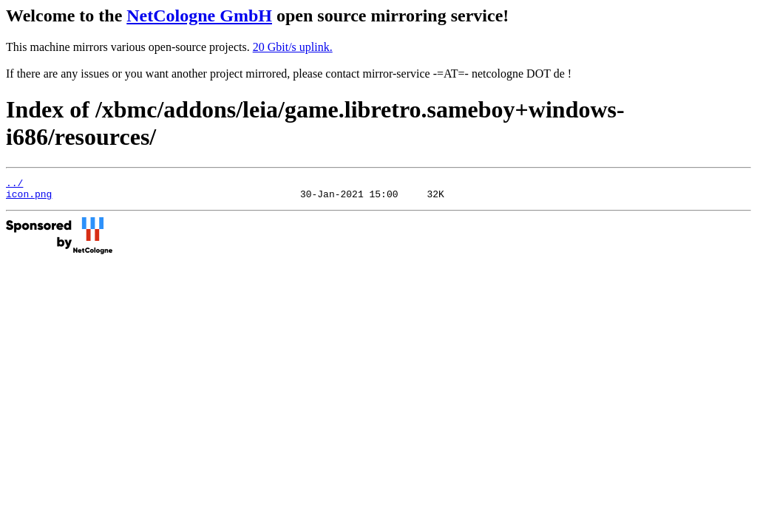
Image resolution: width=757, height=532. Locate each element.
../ (14, 185)
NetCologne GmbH (199, 16)
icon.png (29, 198)
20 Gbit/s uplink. (293, 47)
